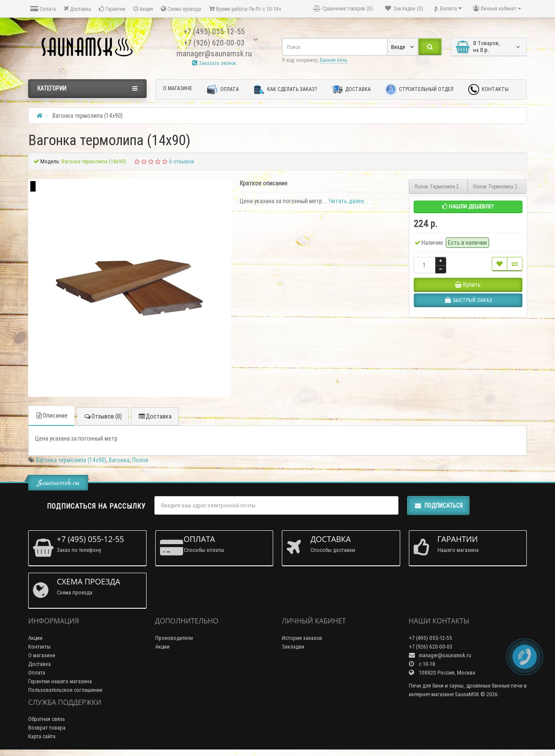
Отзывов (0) (103, 416)
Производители (174, 638)
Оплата (43, 9)
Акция (143, 9)
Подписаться (438, 506)
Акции (35, 638)
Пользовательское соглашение (65, 690)
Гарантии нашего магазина (60, 681)
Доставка (77, 9)
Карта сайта (42, 736)
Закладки (293, 647)
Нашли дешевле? (468, 206)
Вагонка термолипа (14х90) (71, 460)
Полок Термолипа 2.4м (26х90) (500, 187)
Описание (51, 415)
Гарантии (112, 9)
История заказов (302, 638)
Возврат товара (47, 728)
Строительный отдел (420, 89)
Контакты (488, 89)
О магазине (178, 88)
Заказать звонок (214, 63)
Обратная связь (47, 719)
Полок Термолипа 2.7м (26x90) (441, 187)
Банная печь (334, 60)
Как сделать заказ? (285, 89)
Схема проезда (181, 9)
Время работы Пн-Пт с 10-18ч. (246, 9)
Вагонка (119, 460)
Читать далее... (348, 201)
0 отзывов (182, 161)
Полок (140, 460)
